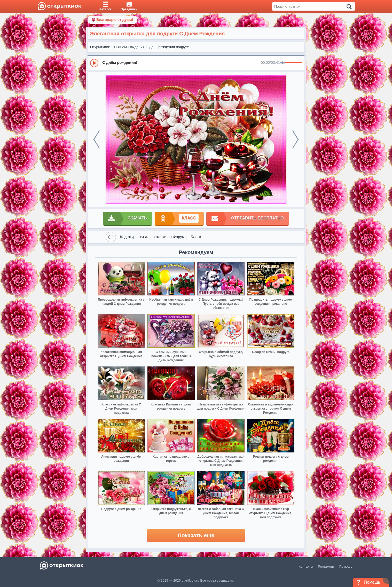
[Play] (94, 63)
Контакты (306, 566)
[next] (295, 139)
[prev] (97, 139)
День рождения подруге (169, 47)
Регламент (326, 566)
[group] (196, 63)
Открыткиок (100, 47)
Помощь (346, 566)
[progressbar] (293, 63)
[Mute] (283, 63)
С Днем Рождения (129, 47)
